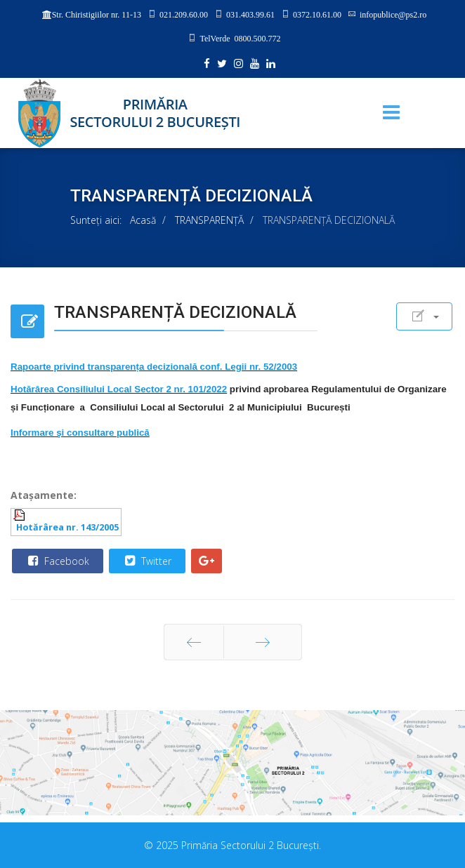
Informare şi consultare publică (80, 433)
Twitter (146, 561)
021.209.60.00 (184, 14)
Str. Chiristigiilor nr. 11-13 (97, 15)
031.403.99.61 (250, 14)
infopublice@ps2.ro (393, 14)
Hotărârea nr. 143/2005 (67, 527)
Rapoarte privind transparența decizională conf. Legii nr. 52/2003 (154, 367)
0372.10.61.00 (317, 14)
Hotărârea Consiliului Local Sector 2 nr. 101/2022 (119, 389)
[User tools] (424, 316)
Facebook (57, 561)
